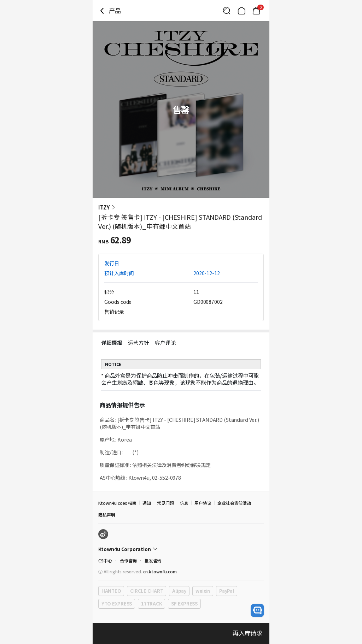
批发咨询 (153, 560)
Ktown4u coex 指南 (117, 503)
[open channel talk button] (257, 610)
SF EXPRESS (184, 604)
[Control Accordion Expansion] (181, 549)
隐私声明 (107, 515)
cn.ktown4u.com (160, 571)
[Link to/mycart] (256, 11)
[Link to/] (241, 11)
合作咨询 (128, 560)
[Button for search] (227, 11)
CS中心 (105, 560)
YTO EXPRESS (117, 604)
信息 (184, 503)
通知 (147, 503)
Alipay (179, 591)
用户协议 (203, 503)
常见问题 (165, 503)
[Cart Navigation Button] (256, 11)
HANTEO (111, 591)
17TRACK (151, 604)
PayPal (226, 591)
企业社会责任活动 (234, 503)
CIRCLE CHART (147, 591)
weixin (203, 591)
